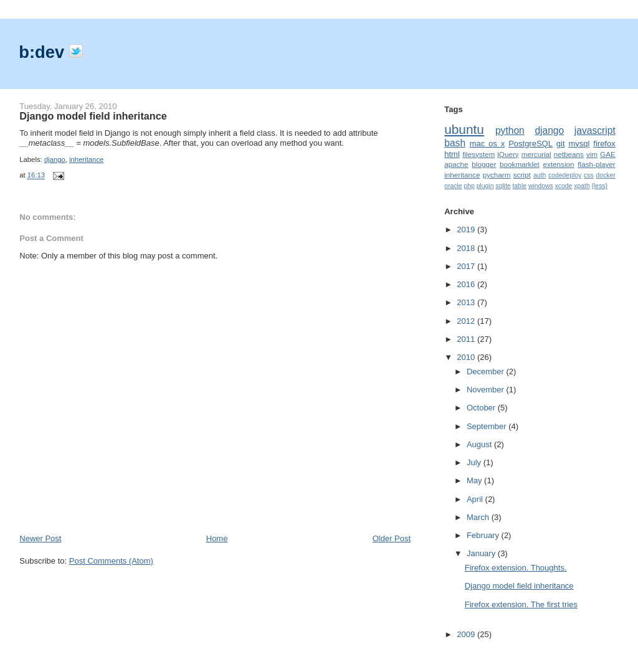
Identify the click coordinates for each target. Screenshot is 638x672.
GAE (608, 154)
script (522, 175)
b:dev (44, 52)
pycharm (497, 175)
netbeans (569, 154)
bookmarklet (520, 164)
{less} (600, 186)
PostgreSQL (531, 144)
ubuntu (464, 129)
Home (217, 538)
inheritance (86, 159)
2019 (467, 230)
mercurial (536, 154)
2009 (467, 634)
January (482, 553)
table (519, 186)
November (487, 390)
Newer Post (40, 538)
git (561, 144)
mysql (579, 144)
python (510, 130)
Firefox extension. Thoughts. (516, 568)
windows (541, 186)
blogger (484, 164)
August (480, 444)
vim (592, 154)
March (479, 517)
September (488, 426)
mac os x (488, 144)
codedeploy (565, 175)
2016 (467, 284)
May (475, 480)
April (476, 499)
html (452, 154)
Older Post (392, 538)
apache (456, 164)
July (475, 462)
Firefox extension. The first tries (521, 604)
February (484, 535)
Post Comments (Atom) (111, 561)
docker (606, 175)
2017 (467, 266)
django (55, 159)
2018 (467, 248)
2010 (467, 357)
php (469, 186)
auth (540, 175)
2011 (467, 339)
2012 (467, 321)
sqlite (503, 186)
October (482, 408)
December (487, 371)
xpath (582, 186)
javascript (595, 130)
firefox (604, 144)
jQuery (508, 154)
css (589, 175)
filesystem (478, 154)
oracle (453, 186)
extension (559, 164)
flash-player (596, 164)
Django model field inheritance (93, 116)
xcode (564, 186)
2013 (467, 302)
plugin (485, 186)
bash (455, 143)
